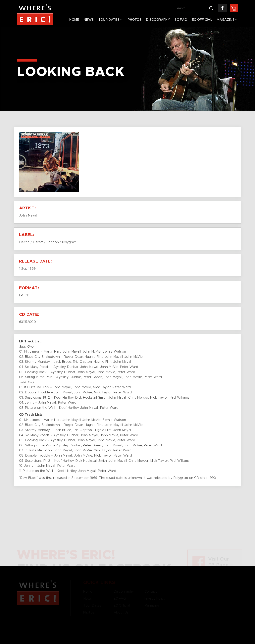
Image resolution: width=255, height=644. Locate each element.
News (89, 20)
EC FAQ (181, 20)
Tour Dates (109, 20)
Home (74, 20)
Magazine (226, 20)
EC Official (202, 20)
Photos (135, 20)
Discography (158, 20)
